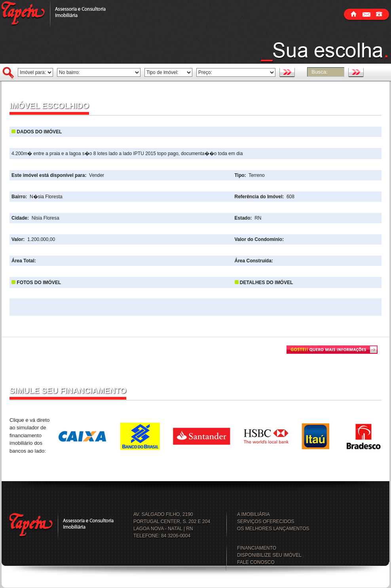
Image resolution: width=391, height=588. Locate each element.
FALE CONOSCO (256, 562)
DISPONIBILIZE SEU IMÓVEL (269, 555)
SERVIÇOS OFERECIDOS (266, 522)
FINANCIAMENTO (257, 548)
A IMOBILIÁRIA (253, 514)
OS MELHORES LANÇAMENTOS (273, 529)
